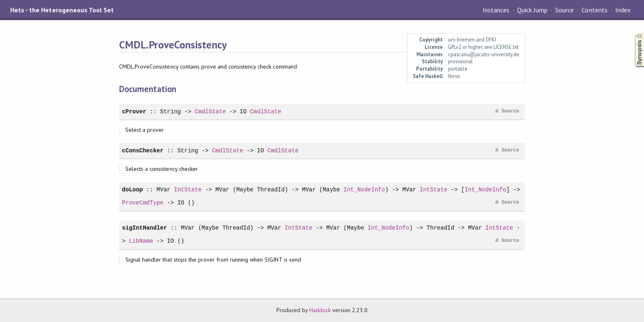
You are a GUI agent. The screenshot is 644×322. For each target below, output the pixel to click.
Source (565, 10)
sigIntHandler (145, 228)
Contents (594, 10)
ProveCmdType (143, 203)
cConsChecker (143, 151)
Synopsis (633, 33)
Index (623, 10)
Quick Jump (532, 10)
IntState (187, 190)
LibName (141, 241)
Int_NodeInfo (364, 190)
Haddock (320, 310)
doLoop (132, 190)
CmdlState (210, 112)
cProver (134, 112)
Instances (496, 10)
